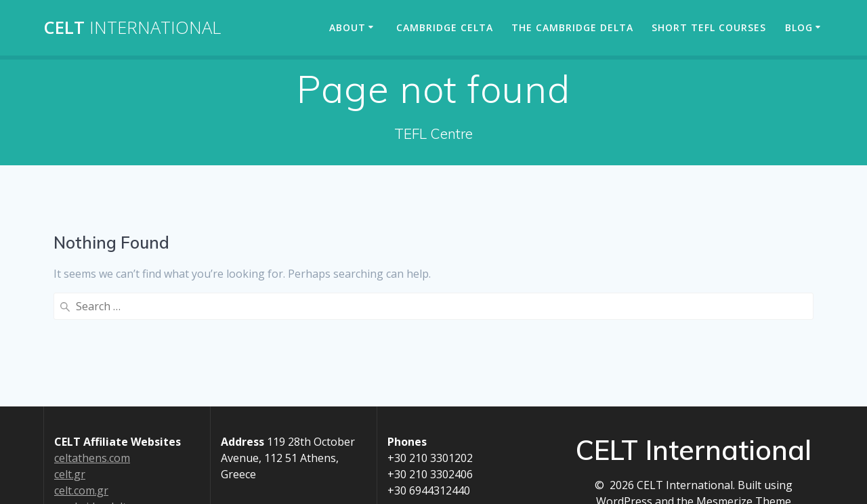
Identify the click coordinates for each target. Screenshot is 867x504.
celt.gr (70, 474)
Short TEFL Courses (709, 27)
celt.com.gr (81, 490)
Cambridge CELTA (445, 27)
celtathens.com (92, 458)
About (347, 27)
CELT (132, 28)
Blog (799, 27)
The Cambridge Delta (572, 27)
